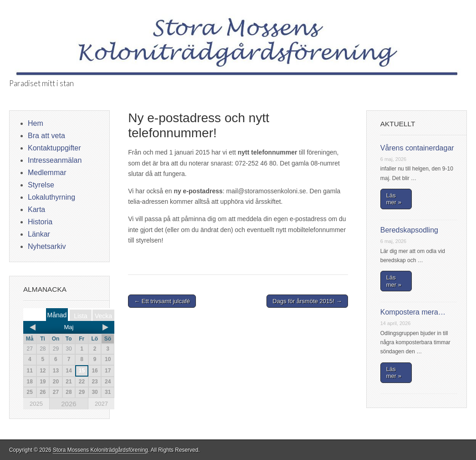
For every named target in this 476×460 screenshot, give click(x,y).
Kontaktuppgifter (54, 148)
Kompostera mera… (413, 312)
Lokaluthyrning (51, 197)
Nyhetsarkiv (47, 246)
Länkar (39, 234)
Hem (36, 123)
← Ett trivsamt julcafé (162, 301)
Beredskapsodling (409, 230)
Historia (40, 222)
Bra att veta (46, 136)
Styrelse (41, 185)
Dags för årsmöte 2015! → (307, 301)
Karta (36, 209)
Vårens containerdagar (417, 148)
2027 (101, 404)
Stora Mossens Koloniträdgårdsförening (100, 450)
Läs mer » (394, 199)
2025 (36, 404)
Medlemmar (47, 173)
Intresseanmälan (55, 160)
